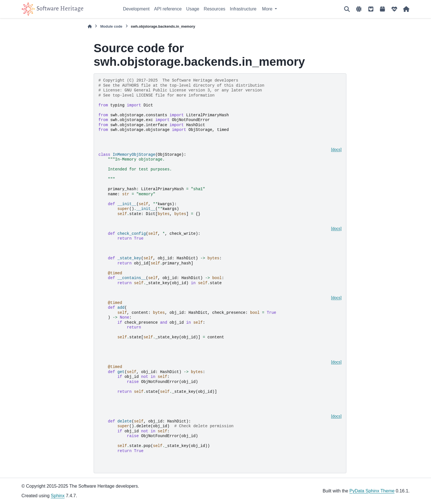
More (268, 9)
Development (136, 9)
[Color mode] (359, 9)
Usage (193, 9)
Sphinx (58, 496)
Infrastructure (243, 9)
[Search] (347, 9)
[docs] (336, 150)
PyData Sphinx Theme (372, 491)
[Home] (90, 26)
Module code (111, 26)
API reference (168, 9)
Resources (214, 9)
